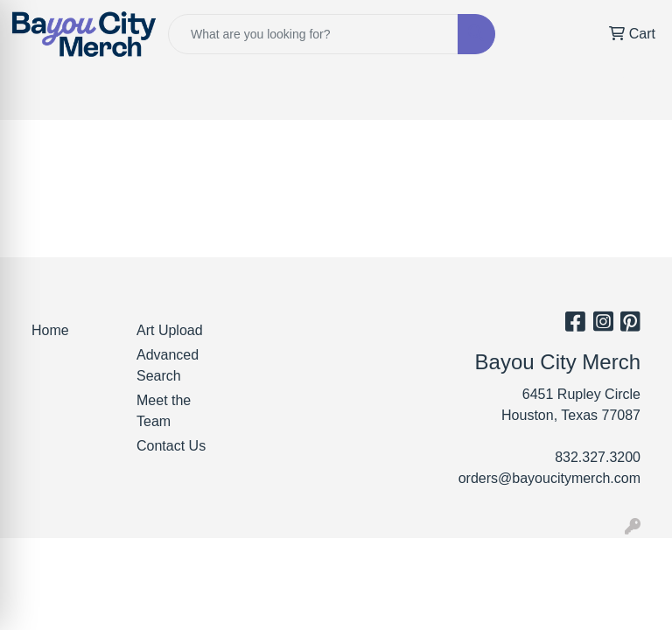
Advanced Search (168, 365)
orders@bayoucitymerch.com (549, 478)
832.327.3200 (598, 457)
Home (50, 330)
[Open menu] (637, 94)
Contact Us (171, 446)
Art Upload (170, 330)
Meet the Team (164, 411)
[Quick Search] (313, 34)
